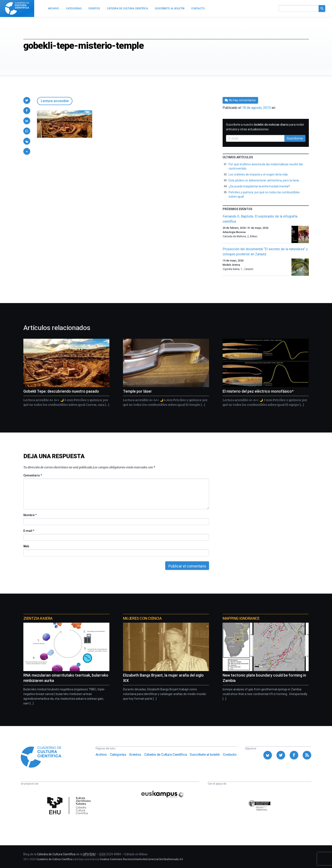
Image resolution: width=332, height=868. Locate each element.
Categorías (118, 755)
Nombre (30, 515)
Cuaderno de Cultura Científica (54, 859)
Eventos (135, 755)
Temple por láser (137, 391)
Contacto (230, 755)
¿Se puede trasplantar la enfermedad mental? (259, 186)
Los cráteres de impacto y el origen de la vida (258, 174)
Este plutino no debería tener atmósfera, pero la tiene (264, 180)
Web (26, 546)
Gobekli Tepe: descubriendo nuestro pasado (61, 391)
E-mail (29, 531)
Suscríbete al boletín (205, 755)
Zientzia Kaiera (38, 618)
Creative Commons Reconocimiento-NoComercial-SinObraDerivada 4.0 (141, 859)
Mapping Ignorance (241, 618)
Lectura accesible (55, 101)
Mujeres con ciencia (142, 618)
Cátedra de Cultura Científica (165, 755)
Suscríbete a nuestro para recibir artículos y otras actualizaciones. (265, 127)
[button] (27, 100)
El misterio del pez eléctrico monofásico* (258, 391)
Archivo (101, 755)
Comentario (33, 475)
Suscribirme (295, 138)
